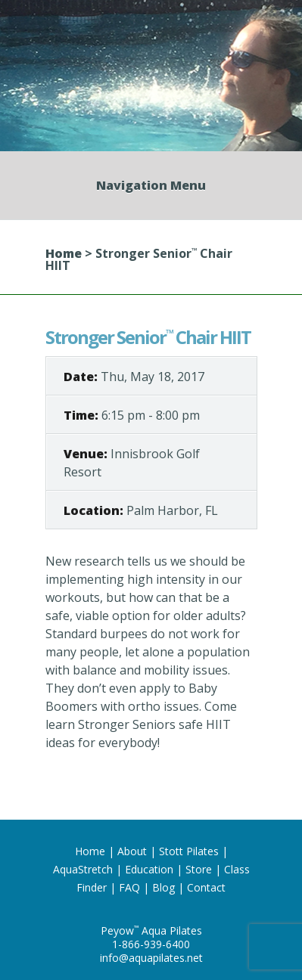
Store (199, 869)
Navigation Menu (151, 185)
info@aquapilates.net (151, 958)
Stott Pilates (189, 851)
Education (149, 869)
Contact (206, 887)
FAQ (129, 887)
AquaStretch (83, 869)
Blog (163, 887)
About (132, 851)
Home (64, 253)
